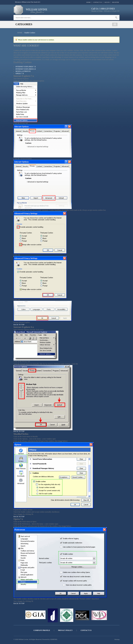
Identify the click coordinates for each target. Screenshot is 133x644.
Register (116, 2)
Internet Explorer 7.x (26, 67)
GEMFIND (54, 639)
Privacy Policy (65, 630)
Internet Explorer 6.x (26, 69)
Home (88, 2)
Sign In (107, 2)
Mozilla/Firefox (23, 71)
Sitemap (117, 639)
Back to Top (19, 325)
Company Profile (42, 630)
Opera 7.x (20, 74)
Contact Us (97, 2)
